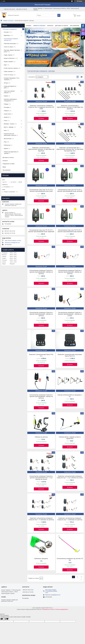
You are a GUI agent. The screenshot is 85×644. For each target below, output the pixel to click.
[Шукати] (59, 15)
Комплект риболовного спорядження (10, 100)
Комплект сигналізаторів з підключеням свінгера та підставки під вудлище (70, 107)
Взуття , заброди (9, 127)
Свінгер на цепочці (41, 437)
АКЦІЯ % (6, 117)
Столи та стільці (8, 75)
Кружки (6, 148)
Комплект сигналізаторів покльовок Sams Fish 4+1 (70, 355)
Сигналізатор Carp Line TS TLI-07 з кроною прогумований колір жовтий (70, 231)
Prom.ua (51, 608)
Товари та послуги (8, 21)
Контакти (50, 26)
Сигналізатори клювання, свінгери (11, 39)
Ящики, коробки (8, 62)
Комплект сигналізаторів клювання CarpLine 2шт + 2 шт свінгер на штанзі (70, 477)
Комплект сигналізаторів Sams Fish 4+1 (41, 355)
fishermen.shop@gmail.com (12, 243)
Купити (42, 118)
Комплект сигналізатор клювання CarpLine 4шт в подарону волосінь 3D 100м (41, 107)
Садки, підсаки (8, 55)
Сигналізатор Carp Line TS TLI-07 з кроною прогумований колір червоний (41, 231)
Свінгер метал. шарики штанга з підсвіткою (70, 438)
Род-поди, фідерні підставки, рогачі (12, 51)
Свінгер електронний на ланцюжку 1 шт (70, 396)
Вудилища (7, 35)
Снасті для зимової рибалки (9, 92)
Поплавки (7, 107)
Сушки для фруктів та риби (10, 87)
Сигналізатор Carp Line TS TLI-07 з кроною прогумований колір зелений (70, 190)
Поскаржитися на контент (48, 609)
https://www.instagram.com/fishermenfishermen (13, 240)
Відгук (4, 167)
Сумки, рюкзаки (8, 71)
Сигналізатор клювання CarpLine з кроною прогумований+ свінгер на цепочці (41, 272)
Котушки (6, 32)
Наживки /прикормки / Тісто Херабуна (12, 79)
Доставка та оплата (62, 26)
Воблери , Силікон (9, 124)
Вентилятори (8, 139)
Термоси (6, 111)
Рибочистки (7, 145)
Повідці (6, 104)
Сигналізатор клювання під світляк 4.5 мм (70, 559)
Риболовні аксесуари (10, 44)
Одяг (5, 65)
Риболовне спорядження (10, 29)
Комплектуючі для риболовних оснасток (10, 135)
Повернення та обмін (9, 164)
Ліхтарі (6, 83)
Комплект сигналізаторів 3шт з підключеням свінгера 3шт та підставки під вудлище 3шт (70, 149)
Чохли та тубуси (8, 47)
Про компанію (75, 26)
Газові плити (7, 114)
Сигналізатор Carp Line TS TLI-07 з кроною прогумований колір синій (41, 190)
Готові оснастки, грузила (11, 68)
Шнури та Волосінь (9, 58)
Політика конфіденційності (62, 609)
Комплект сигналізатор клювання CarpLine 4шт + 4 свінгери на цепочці (41, 519)
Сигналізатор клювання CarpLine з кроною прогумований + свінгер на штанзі (70, 314)
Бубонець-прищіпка (41, 559)
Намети (6, 96)
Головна (28, 26)
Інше (5, 130)
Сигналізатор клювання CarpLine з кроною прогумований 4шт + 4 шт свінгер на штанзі (41, 478)
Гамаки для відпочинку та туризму (11, 153)
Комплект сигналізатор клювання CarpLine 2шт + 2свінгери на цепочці (70, 519)
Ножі (5, 142)
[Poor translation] (6, 619)
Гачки (5, 121)
